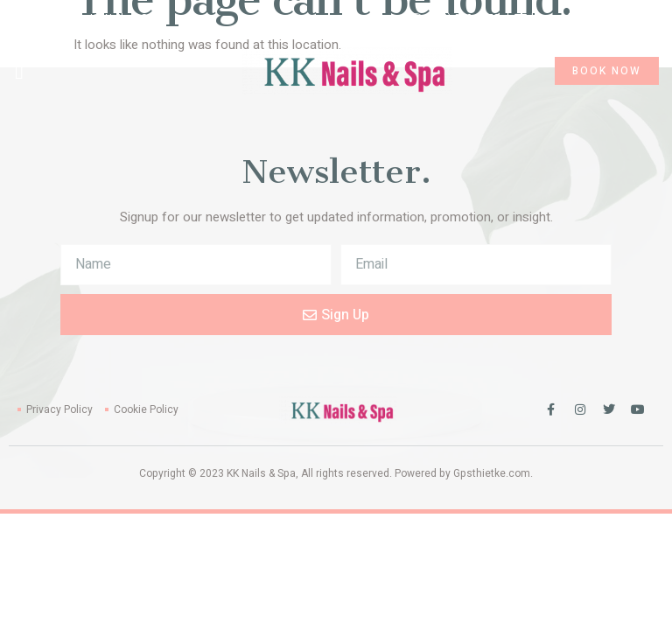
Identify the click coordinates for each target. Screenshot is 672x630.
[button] (19, 71)
